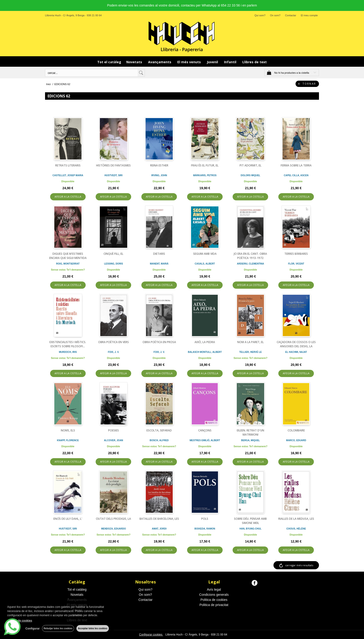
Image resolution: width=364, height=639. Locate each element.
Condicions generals (214, 595)
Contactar (291, 15)
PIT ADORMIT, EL (250, 165)
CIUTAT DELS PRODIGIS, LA (113, 519)
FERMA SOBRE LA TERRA (296, 165)
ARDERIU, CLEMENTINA (251, 264)
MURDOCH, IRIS (68, 352)
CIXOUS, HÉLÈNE (296, 529)
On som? (275, 15)
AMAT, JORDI (159, 529)
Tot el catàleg (109, 62)
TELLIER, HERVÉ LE (250, 352)
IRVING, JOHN (159, 175)
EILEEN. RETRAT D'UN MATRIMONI (250, 432)
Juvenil (213, 62)
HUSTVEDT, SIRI (114, 175)
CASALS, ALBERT (205, 264)
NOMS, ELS (68, 430)
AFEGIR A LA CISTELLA (68, 197)
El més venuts (190, 62)
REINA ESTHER (159, 165)
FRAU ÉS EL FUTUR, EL (205, 165)
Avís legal (214, 589)
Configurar (33, 629)
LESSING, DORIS (113, 264)
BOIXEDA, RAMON (205, 529)
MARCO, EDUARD (296, 440)
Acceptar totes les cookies (93, 628)
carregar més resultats (299, 565)
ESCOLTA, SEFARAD (159, 430)
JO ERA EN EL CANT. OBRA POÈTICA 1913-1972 (250, 256)
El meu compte (309, 15)
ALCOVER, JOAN (114, 440)
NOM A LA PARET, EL (250, 342)
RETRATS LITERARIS (68, 165)
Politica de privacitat (214, 605)
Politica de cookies (214, 600)
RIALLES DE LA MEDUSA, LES (296, 519)
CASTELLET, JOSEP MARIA (68, 175)
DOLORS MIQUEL (250, 175)
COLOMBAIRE (296, 430)
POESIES (114, 430)
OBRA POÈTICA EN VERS (114, 342)
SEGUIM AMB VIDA (205, 254)
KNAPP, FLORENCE (68, 440)
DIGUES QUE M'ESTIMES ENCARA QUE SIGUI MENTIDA (68, 256)
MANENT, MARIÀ (159, 264)
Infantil (231, 62)
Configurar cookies (151, 635)
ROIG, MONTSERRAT (68, 264)
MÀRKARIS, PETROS (205, 175)
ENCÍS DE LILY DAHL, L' (68, 519)
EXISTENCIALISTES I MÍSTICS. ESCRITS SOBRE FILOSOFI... (68, 344)
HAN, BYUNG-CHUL (250, 529)
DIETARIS (159, 254)
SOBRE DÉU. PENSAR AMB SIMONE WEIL (250, 521)
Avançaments (160, 62)
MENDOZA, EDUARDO (114, 529)
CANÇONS (205, 430)
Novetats (135, 62)
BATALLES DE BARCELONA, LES (159, 519)
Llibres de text (255, 62)
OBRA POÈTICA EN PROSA (159, 342)
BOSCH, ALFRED (159, 440)
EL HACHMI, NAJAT (296, 352)
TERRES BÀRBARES (296, 254)
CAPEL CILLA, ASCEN (296, 175)
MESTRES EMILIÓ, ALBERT (205, 440)
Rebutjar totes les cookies (58, 628)
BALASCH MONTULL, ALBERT (205, 352)
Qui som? (260, 15)
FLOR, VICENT (296, 264)
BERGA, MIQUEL (251, 440)
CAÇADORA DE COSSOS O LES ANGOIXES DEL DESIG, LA (296, 344)
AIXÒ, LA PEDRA (205, 342)
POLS (205, 519)
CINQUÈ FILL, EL (113, 254)
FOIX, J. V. (114, 352)
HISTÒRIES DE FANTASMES (113, 165)
